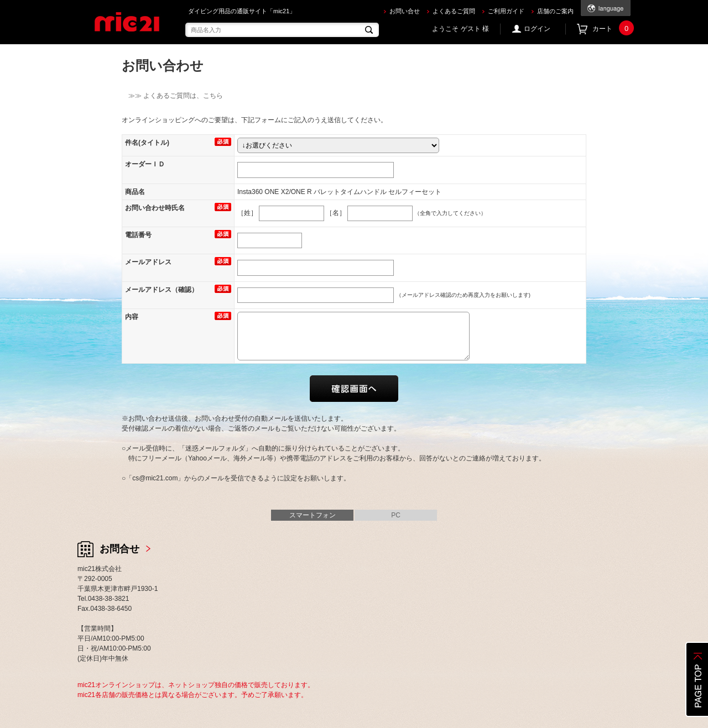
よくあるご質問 (454, 11)
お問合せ (119, 549)
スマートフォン (313, 515)
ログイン (537, 29)
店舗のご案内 (555, 11)
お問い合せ (405, 11)
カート (611, 29)
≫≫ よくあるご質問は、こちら (172, 96)
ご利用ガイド (506, 11)
